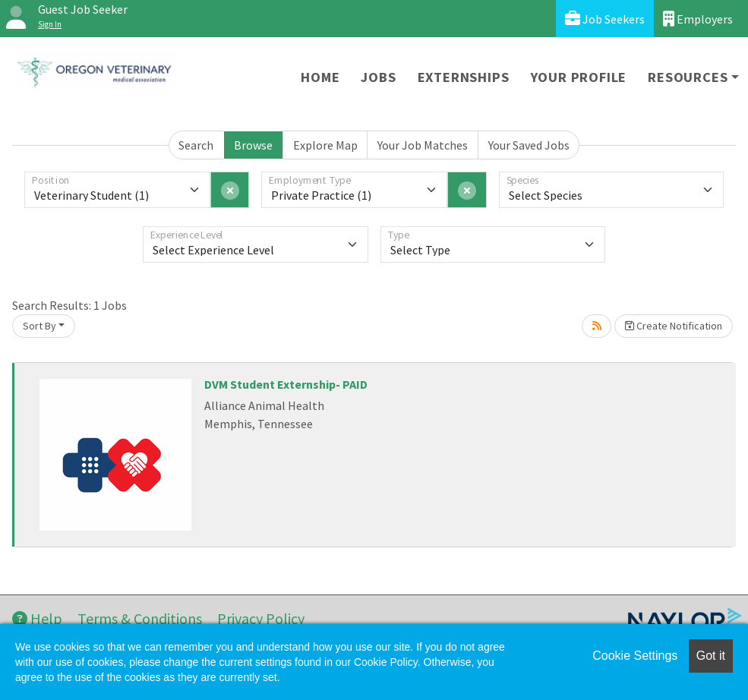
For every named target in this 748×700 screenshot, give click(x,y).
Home (320, 77)
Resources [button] (688, 77)
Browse (253, 145)
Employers (698, 19)
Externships (464, 77)
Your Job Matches (423, 145)
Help (37, 618)
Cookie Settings (635, 656)
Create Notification (674, 326)
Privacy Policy (261, 618)
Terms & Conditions (140, 618)
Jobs (378, 77)
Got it (711, 656)
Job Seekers (605, 19)
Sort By (39, 326)
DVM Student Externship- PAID (286, 384)
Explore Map (325, 145)
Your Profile (579, 77)
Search (196, 145)
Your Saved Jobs (529, 145)
